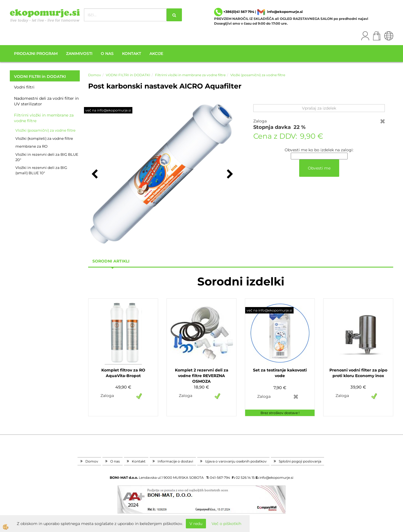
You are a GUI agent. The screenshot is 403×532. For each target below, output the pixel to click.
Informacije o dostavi (175, 461)
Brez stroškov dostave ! (280, 413)
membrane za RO (31, 146)
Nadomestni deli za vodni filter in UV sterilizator (46, 101)
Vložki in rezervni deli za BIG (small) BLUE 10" (41, 170)
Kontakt (132, 54)
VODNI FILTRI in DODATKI (128, 75)
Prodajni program (36, 54)
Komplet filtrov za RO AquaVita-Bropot (123, 373)
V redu (196, 524)
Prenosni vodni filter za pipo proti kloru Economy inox (358, 373)
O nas (107, 54)
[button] (229, 175)
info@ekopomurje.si (285, 12)
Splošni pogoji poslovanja (300, 461)
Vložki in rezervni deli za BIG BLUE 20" (47, 157)
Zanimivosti (79, 54)
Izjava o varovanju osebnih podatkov (236, 461)
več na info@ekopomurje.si (108, 110)
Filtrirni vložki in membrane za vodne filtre (44, 118)
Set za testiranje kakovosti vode (280, 373)
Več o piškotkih (226, 524)
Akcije (156, 54)
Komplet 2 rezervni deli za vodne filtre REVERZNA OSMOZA (202, 376)
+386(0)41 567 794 (239, 12)
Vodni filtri (24, 87)
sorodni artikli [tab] (111, 261)
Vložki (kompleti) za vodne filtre (44, 138)
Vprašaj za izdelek (319, 108)
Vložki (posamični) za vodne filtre (45, 130)
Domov (95, 75)
